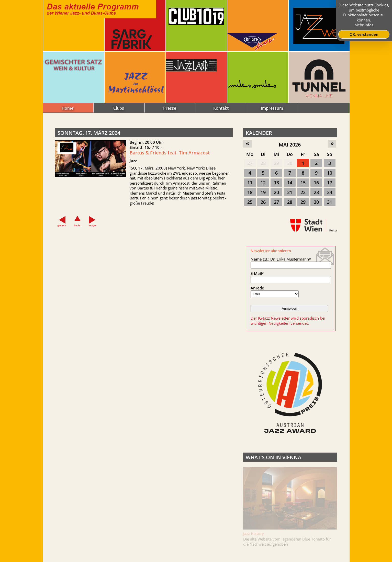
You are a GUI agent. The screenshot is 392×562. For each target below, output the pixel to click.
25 (250, 202)
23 (316, 192)
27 (250, 163)
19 (263, 192)
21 (290, 192)
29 (276, 163)
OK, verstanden (364, 34)
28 (263, 163)
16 (316, 183)
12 (263, 183)
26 (263, 202)
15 (303, 183)
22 (303, 192)
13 (276, 183)
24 (330, 192)
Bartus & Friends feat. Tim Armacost (170, 153)
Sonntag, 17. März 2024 (89, 133)
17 (330, 183)
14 (290, 183)
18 (250, 192)
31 (330, 202)
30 (290, 163)
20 (276, 192)
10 (330, 173)
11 (250, 183)
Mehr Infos (364, 25)
